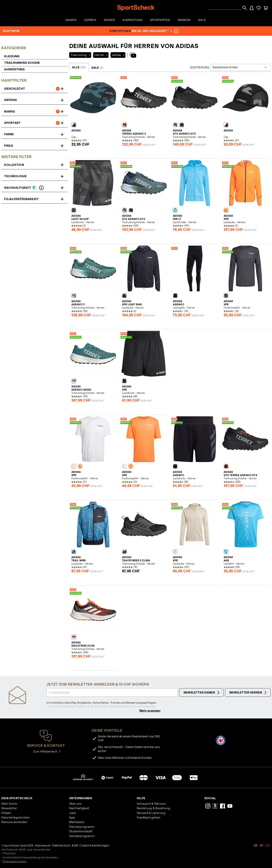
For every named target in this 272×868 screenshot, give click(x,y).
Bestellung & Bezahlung (153, 809)
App (72, 818)
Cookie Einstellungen (94, 846)
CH (268, 846)
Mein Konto (9, 804)
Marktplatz (77, 823)
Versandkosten (42, 850)
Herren (100, 55)
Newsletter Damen (202, 693)
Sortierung (200, 67)
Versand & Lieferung (151, 813)
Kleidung (12, 56)
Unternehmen (81, 799)
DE (256, 846)
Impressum (43, 846)
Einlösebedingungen (15, 862)
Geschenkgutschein (15, 818)
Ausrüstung (14, 69)
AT (262, 846)
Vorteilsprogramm (82, 836)
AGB (75, 846)
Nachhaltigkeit (79, 809)
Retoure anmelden (14, 823)
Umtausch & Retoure (151, 804)
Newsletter (9, 809)
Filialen (6, 813)
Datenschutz (61, 846)
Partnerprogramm (82, 827)
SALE (97, 68)
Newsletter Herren (248, 693)
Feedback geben (149, 818)
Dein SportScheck (17, 799)
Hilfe (141, 799)
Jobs (73, 813)
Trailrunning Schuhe (22, 63)
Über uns (75, 804)
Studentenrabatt (81, 832)
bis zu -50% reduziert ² (152, 31)
